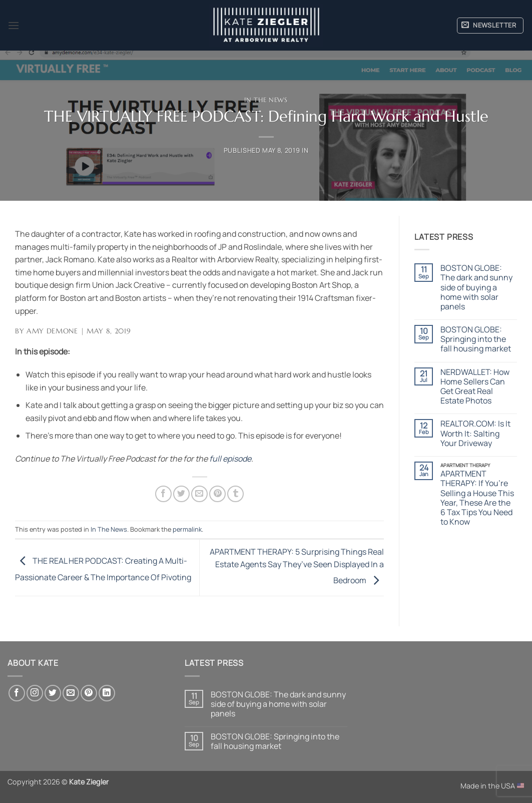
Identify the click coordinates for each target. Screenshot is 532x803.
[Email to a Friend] (199, 494)
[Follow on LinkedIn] (107, 693)
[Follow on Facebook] (17, 693)
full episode (230, 459)
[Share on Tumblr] (235, 494)
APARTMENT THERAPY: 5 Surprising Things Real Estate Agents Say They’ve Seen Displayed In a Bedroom (297, 566)
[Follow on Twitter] (53, 693)
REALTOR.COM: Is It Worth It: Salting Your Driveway (475, 434)
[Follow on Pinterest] (89, 693)
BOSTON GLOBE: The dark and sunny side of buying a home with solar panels (476, 287)
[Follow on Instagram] (35, 693)
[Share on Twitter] (181, 494)
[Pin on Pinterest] (217, 494)
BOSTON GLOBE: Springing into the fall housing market (476, 339)
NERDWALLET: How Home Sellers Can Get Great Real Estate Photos (475, 387)
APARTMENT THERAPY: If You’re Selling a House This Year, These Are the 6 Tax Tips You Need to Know (477, 498)
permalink (187, 529)
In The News (266, 100)
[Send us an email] (71, 693)
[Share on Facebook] (163, 494)
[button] (14, 25)
